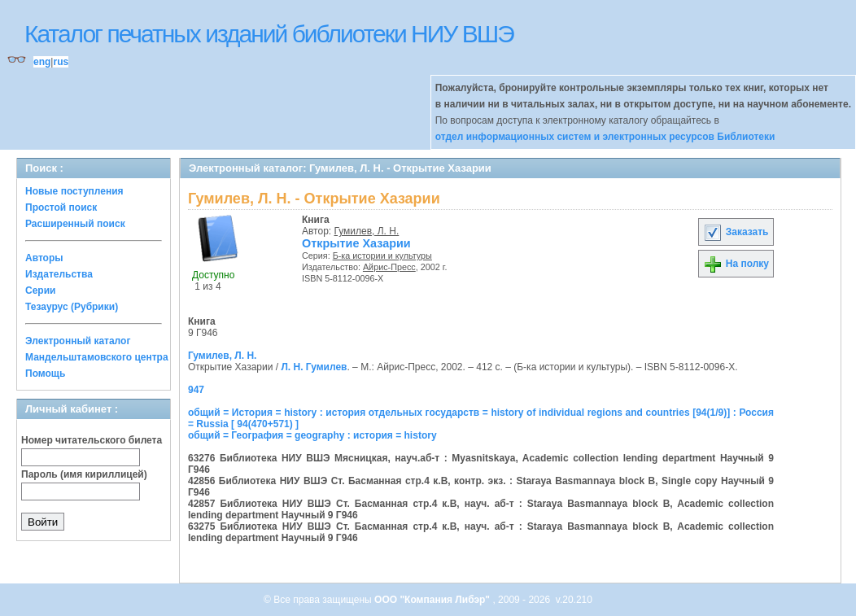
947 (196, 390)
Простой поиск (61, 208)
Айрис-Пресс (389, 267)
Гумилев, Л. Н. (367, 231)
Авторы (44, 258)
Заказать (736, 232)
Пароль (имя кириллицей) (84, 474)
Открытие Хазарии (356, 243)
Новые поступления (74, 191)
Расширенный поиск (75, 224)
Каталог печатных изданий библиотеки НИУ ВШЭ (269, 34)
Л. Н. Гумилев (314, 367)
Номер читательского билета (92, 440)
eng (42, 62)
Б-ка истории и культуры (382, 256)
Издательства (59, 274)
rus (61, 62)
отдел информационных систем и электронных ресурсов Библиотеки (605, 137)
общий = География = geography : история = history (312, 435)
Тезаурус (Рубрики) (72, 307)
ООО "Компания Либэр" (433, 600)
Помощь (45, 374)
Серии (40, 291)
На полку (736, 264)
